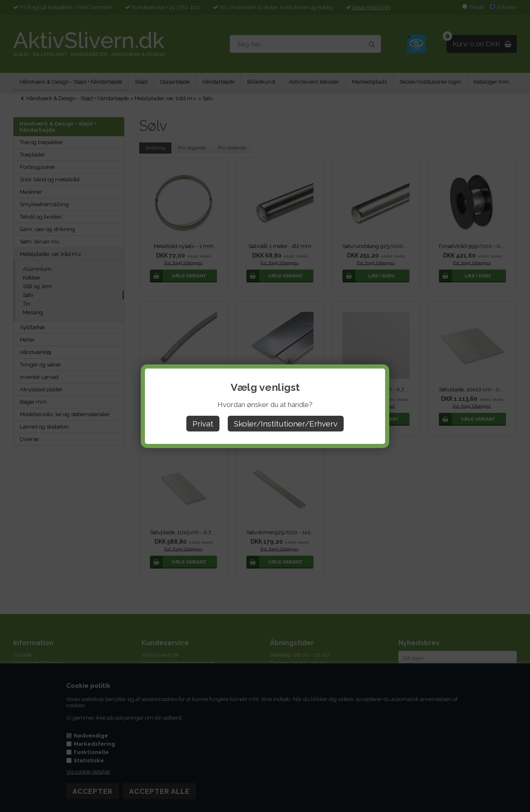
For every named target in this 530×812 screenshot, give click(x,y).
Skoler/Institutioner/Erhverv (286, 424)
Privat (203, 424)
